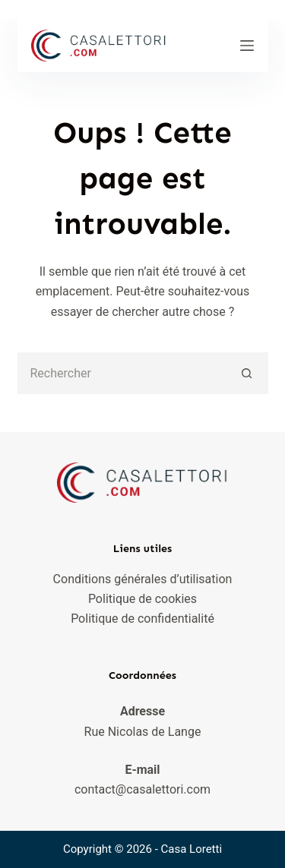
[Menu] (247, 46)
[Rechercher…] (122, 373)
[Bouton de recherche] (247, 373)
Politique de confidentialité (142, 619)
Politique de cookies (142, 599)
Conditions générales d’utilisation (143, 579)
